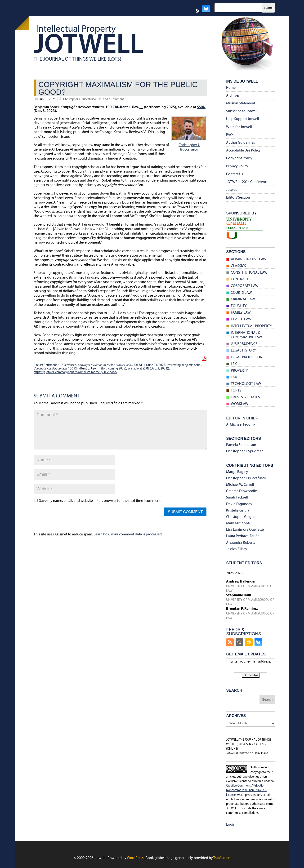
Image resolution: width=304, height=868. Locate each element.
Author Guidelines (240, 143)
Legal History (243, 351)
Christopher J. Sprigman (245, 451)
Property (239, 371)
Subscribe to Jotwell (242, 111)
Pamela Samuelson (241, 445)
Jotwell (89, 46)
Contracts (241, 279)
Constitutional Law (249, 273)
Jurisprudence (244, 344)
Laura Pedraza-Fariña (243, 536)
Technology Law (246, 384)
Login (231, 825)
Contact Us (235, 174)
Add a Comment (113, 99)
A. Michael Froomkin (242, 425)
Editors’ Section (238, 198)
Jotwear (232, 190)
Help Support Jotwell (243, 119)
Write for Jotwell (239, 127)
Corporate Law (245, 286)
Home (231, 88)
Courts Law (241, 293)
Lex (234, 364)
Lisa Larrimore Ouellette (245, 530)
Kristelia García (238, 511)
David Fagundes (239, 504)
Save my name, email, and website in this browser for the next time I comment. (100, 501)
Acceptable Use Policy (243, 151)
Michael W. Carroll (240, 485)
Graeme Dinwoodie (241, 491)
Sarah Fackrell (237, 498)
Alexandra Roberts (241, 543)
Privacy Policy (237, 166)
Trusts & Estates (245, 397)
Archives (233, 96)
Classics (238, 266)
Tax (234, 377)
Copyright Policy (239, 158)
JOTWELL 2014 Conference (247, 182)
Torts (236, 391)
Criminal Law (243, 299)
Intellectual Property (76, 29)
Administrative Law (249, 259)
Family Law (241, 313)
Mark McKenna (238, 523)
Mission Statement (241, 103)
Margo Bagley (237, 472)
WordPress (135, 858)
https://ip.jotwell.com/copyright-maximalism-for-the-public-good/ (75, 372)
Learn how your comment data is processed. (128, 534)
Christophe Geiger (240, 517)
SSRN (201, 107)
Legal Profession (247, 357)
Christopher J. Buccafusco (80, 99)
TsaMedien (222, 858)
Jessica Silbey (237, 549)
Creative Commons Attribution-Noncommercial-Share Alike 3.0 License (246, 790)
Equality (239, 306)
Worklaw (240, 404)
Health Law (241, 319)
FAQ (229, 135)
